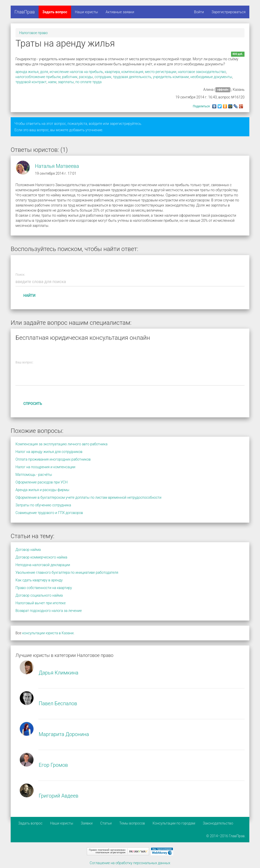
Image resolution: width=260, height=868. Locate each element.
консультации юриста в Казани (48, 633)
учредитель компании (171, 77)
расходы (86, 77)
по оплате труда (88, 82)
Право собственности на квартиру (44, 588)
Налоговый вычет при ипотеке (40, 603)
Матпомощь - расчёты (34, 475)
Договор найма (28, 550)
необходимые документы (211, 77)
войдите (95, 124)
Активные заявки (120, 12)
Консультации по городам (174, 823)
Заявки (87, 823)
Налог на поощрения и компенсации (45, 467)
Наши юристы (86, 12)
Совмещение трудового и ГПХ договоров (49, 513)
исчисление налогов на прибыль (76, 72)
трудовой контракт (31, 82)
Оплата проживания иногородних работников (53, 459)
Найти (29, 296)
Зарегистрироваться (229, 12)
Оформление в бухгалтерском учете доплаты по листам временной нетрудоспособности (88, 497)
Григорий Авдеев (58, 796)
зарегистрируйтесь (126, 124)
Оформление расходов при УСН (42, 482)
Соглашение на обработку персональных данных (130, 863)
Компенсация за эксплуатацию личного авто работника (61, 444)
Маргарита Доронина (64, 734)
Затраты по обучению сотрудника (43, 505)
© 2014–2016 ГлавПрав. (226, 836)
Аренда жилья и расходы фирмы (42, 490)
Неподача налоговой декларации (43, 565)
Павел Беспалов (58, 703)
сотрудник (103, 77)
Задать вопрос (55, 12)
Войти (199, 12)
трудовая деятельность (132, 77)
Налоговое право (34, 33)
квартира (112, 72)
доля (44, 72)
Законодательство (218, 823)
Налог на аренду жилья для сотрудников (49, 452)
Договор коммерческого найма (41, 557)
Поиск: (20, 275)
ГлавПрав (25, 12)
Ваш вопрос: (24, 362)
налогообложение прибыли (38, 77)
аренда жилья (27, 72)
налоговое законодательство (202, 72)
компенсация (132, 72)
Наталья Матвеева (57, 166)
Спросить (33, 404)
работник (70, 77)
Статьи (106, 823)
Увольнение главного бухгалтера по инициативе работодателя (67, 572)
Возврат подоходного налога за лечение (49, 611)
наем (52, 82)
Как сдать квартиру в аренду (39, 580)
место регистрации (161, 72)
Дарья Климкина (58, 673)
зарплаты (66, 82)
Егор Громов (53, 765)
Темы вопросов (132, 823)
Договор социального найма (39, 595)
